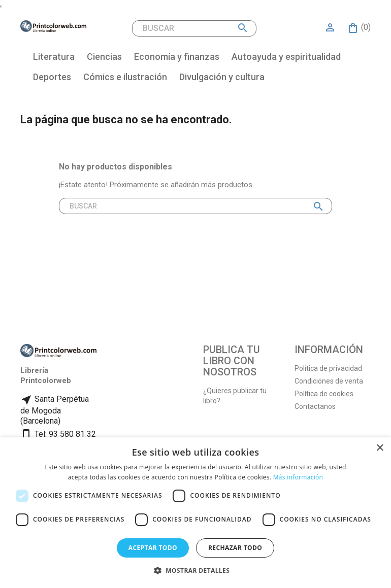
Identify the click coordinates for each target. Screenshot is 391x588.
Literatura (54, 57)
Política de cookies (324, 394)
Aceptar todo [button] (153, 548)
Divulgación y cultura (222, 77)
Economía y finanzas (177, 57)
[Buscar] (194, 28)
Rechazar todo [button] (235, 548)
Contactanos (315, 406)
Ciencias (104, 57)
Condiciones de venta (329, 381)
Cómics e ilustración (125, 77)
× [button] (380, 448)
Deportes (52, 77)
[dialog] (195, 513)
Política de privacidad (328, 368)
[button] (195, 570)
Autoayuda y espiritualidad (286, 57)
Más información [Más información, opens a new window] (298, 477)
